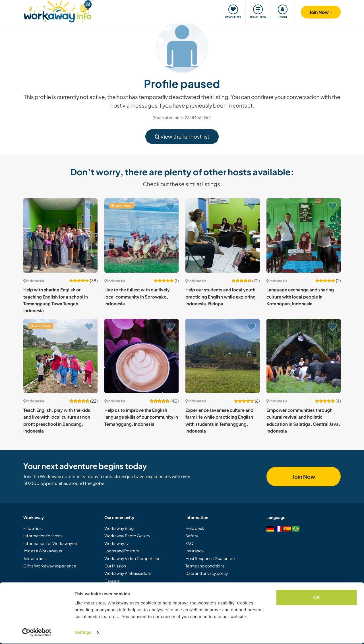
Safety (192, 536)
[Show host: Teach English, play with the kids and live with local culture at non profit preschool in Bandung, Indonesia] (60, 356)
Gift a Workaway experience (50, 566)
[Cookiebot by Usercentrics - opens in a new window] (37, 633)
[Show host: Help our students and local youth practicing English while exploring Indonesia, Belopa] (223, 235)
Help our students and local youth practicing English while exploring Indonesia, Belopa (221, 297)
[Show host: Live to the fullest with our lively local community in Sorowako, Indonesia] (141, 235)
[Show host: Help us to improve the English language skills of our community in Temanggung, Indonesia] (141, 356)
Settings (83, 633)
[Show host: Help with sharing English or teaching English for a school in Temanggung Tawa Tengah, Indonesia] (60, 235)
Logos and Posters (122, 551)
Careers (112, 581)
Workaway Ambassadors (128, 573)
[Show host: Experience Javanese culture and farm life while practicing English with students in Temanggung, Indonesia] (223, 356)
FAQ (189, 543)
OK (317, 598)
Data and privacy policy (207, 573)
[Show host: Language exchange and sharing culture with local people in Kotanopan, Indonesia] (304, 235)
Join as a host (35, 558)
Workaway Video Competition (132, 558)
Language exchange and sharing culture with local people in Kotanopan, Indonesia (300, 297)
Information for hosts (43, 536)
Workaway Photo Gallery (127, 536)
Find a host (33, 528)
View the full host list (182, 136)
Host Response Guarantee (210, 558)
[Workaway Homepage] (58, 11)
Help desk (195, 528)
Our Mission (115, 566)
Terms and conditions (205, 566)
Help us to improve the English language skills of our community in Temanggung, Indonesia (141, 417)
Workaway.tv (116, 543)
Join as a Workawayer (43, 551)
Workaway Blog (119, 528)
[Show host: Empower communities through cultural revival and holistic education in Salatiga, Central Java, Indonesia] (304, 356)
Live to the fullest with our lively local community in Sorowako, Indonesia (137, 297)
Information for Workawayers (51, 543)
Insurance (195, 551)
